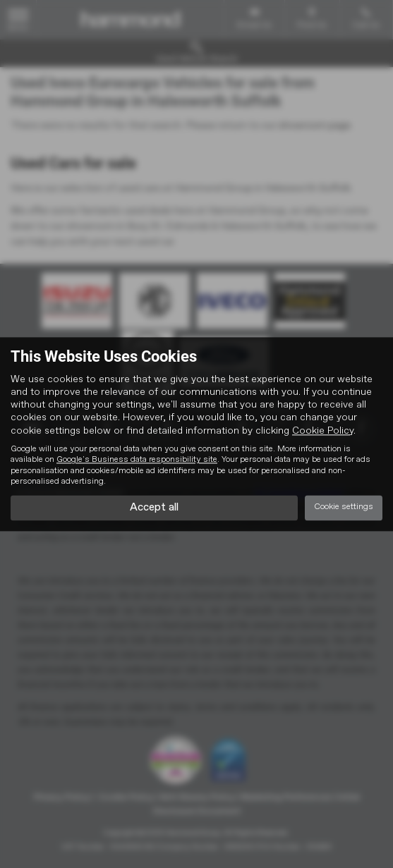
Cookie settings (344, 508)
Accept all (154, 508)
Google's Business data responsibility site (137, 460)
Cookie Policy (323, 431)
